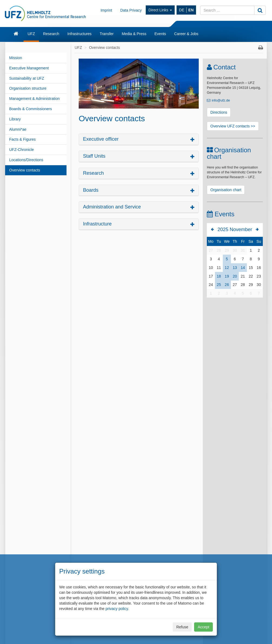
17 (211, 276)
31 (243, 250)
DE (182, 10)
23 (259, 276)
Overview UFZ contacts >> (233, 126)
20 (235, 276)
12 (227, 268)
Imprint (106, 10)
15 (251, 268)
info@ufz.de (221, 100)
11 (219, 268)
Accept (203, 627)
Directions (219, 112)
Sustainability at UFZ (27, 78)
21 (243, 276)
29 (227, 250)
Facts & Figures (22, 139)
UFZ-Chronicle (21, 150)
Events (160, 34)
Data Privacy (131, 10)
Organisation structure (28, 88)
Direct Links (160, 10)
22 (251, 276)
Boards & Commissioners (31, 109)
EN (191, 10)
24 (211, 285)
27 (211, 250)
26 (227, 285)
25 (219, 285)
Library (15, 119)
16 (259, 268)
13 (235, 268)
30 (235, 250)
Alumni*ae (18, 129)
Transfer (107, 34)
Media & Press (134, 34)
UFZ (31, 34)
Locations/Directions (26, 160)
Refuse (182, 627)
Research (51, 34)
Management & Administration (34, 99)
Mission (16, 58)
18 (219, 276)
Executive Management (29, 68)
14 (243, 268)
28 (219, 250)
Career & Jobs (186, 34)
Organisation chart (226, 190)
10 (211, 268)
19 (227, 276)
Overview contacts (25, 170)
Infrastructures (79, 34)
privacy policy (117, 609)
